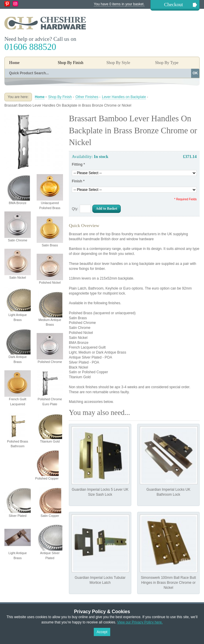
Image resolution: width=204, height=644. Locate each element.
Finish (78, 181)
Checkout (174, 5)
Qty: (75, 209)
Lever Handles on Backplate (124, 97)
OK (195, 73)
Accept (102, 632)
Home (14, 63)
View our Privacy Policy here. (140, 622)
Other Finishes (87, 97)
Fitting (78, 164)
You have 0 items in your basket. (119, 4)
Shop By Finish (60, 97)
